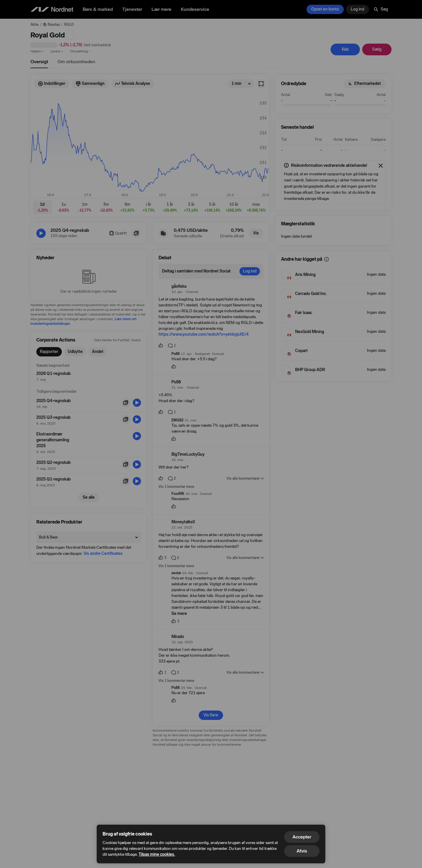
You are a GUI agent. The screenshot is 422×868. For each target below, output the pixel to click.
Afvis (302, 851)
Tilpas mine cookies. (157, 854)
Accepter (302, 837)
